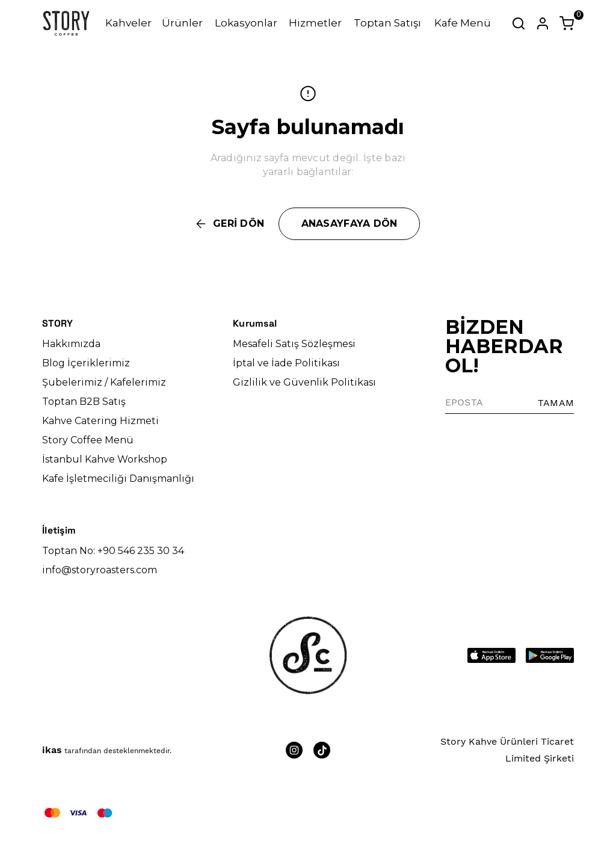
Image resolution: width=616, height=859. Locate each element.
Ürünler (182, 23)
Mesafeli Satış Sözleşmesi (294, 344)
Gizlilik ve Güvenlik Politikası (304, 382)
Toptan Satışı (387, 23)
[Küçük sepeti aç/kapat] (567, 23)
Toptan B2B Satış (84, 402)
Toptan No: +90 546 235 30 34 (113, 551)
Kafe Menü (463, 23)
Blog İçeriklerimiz (86, 363)
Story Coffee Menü (88, 440)
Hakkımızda (71, 344)
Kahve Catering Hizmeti (100, 421)
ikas (52, 750)
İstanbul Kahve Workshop (105, 459)
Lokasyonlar (246, 23)
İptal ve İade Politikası (286, 363)
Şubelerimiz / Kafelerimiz (104, 382)
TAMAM (556, 403)
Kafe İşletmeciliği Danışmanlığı (118, 479)
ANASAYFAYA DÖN (350, 223)
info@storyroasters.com (100, 570)
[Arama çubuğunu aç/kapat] (519, 23)
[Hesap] (543, 23)
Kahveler (128, 23)
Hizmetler (315, 23)
